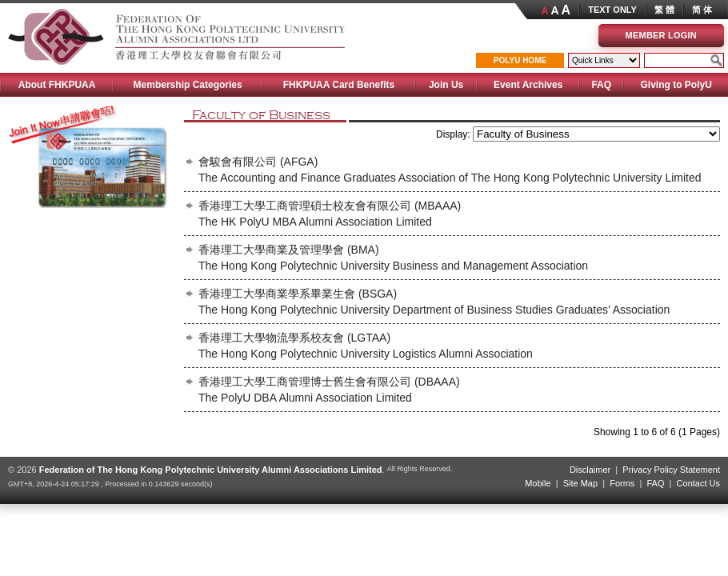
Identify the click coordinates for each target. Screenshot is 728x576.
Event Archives (528, 85)
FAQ (601, 85)
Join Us (446, 85)
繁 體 (664, 10)
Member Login (661, 35)
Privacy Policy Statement (671, 470)
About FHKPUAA (57, 85)
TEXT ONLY (612, 10)
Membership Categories (188, 85)
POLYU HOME (520, 60)
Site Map (580, 483)
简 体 (702, 10)
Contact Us (698, 483)
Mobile (538, 483)
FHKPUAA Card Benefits (339, 85)
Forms (622, 483)
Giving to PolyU (676, 85)
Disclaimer (590, 470)
